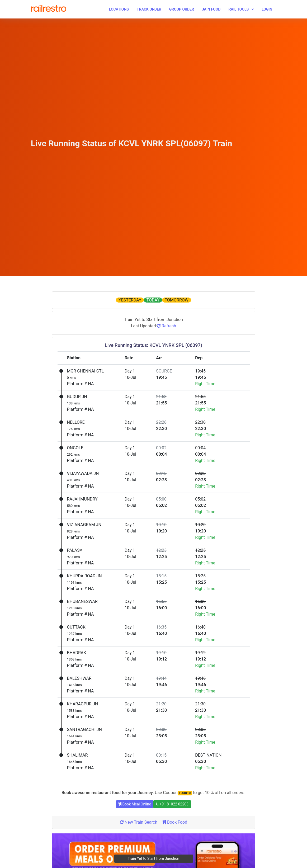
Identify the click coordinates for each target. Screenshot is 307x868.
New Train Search (139, 822)
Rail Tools (238, 9)
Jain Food (211, 9)
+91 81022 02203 (172, 804)
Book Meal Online (135, 804)
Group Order (182, 9)
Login (267, 9)
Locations (119, 9)
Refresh (166, 326)
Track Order (149, 9)
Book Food (175, 822)
